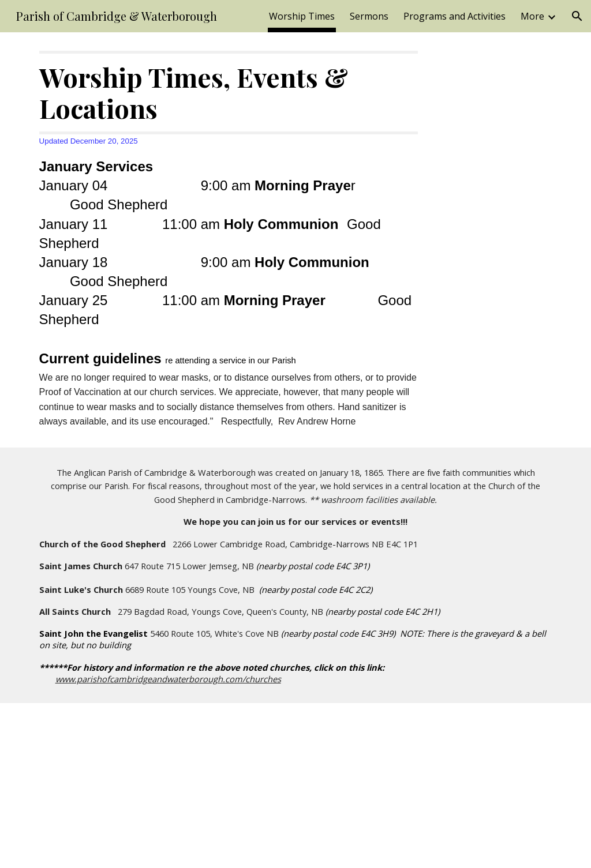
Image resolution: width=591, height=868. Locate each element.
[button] (577, 16)
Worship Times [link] (302, 16)
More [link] (532, 16)
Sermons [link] (369, 16)
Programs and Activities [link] (455, 16)
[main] (229, 240)
